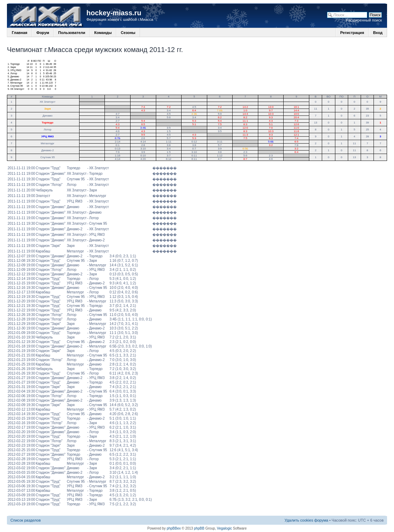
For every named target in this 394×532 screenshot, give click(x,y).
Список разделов (26, 520)
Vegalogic (224, 528)
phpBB (199, 528)
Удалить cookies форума (307, 520)
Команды (103, 33)
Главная (20, 33)
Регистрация (352, 33)
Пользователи (72, 33)
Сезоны (128, 33)
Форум (43, 33)
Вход (378, 33)
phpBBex (174, 528)
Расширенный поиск (364, 20)
